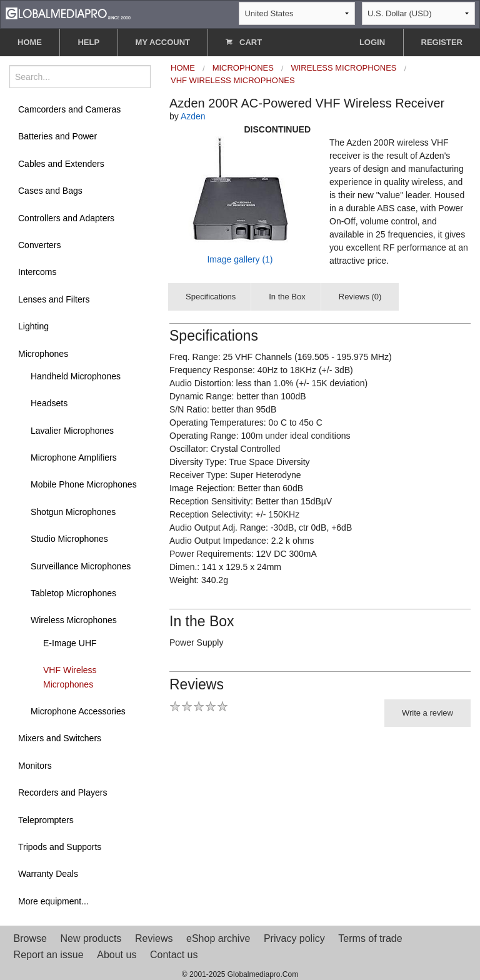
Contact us (174, 955)
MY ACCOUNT (163, 42)
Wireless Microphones (74, 620)
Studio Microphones (69, 539)
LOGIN (372, 42)
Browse (30, 938)
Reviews (154, 938)
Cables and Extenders (61, 164)
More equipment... (53, 901)
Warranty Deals (48, 874)
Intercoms (37, 272)
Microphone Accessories (78, 711)
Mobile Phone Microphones (84, 484)
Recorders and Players (62, 792)
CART (244, 42)
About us (117, 955)
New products (91, 938)
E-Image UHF (70, 643)
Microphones (43, 354)
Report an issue (49, 955)
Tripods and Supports (60, 847)
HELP (88, 42)
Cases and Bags (50, 191)
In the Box (287, 297)
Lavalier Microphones (72, 431)
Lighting (33, 326)
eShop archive (218, 938)
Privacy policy (294, 938)
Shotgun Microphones (73, 512)
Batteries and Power (57, 136)
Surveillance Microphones (81, 566)
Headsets (49, 403)
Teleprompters (46, 820)
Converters (39, 245)
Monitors (35, 766)
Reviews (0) (360, 297)
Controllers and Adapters (66, 218)
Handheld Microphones (76, 376)
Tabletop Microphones (73, 593)
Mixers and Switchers (60, 738)
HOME (30, 42)
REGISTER (442, 42)
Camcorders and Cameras (69, 109)
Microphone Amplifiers (74, 457)
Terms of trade (370, 938)
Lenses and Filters (54, 299)
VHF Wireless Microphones (70, 677)
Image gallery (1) (240, 259)
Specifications (211, 297)
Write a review (427, 713)
